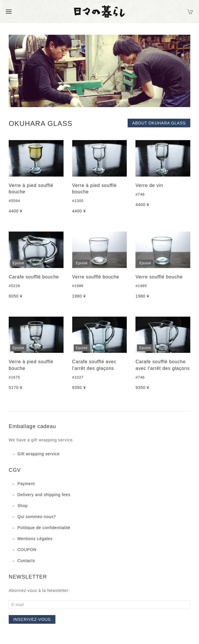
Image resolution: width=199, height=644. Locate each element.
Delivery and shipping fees (44, 495)
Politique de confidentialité (44, 528)
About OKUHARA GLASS (159, 123)
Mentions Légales (35, 539)
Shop (23, 506)
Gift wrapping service (38, 454)
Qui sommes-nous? (37, 517)
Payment (26, 484)
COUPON (27, 550)
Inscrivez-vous (32, 619)
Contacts (26, 561)
